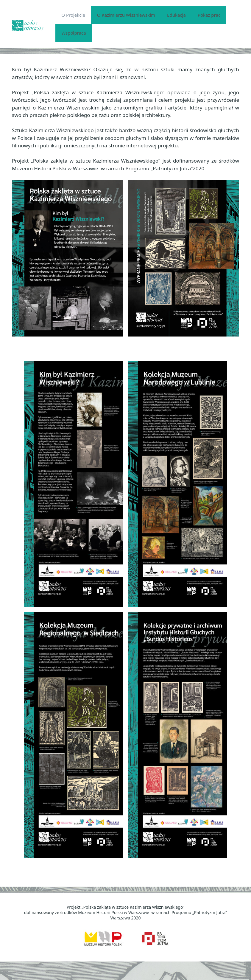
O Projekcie (73, 15)
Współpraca (74, 33)
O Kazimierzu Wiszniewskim (126, 15)
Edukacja (176, 15)
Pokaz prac (209, 15)
